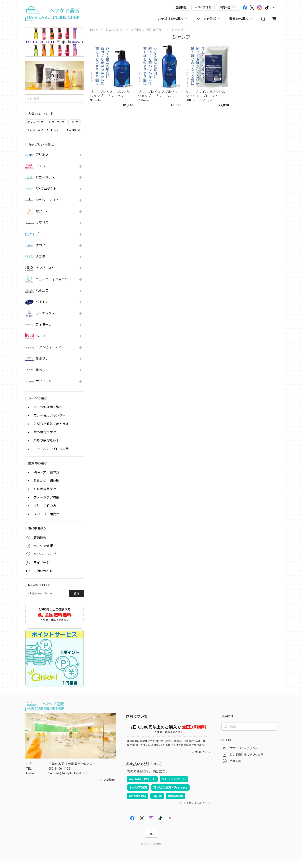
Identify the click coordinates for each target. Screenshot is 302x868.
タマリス (42, 230)
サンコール (44, 389)
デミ (39, 242)
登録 (77, 601)
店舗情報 (181, 7)
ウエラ (40, 174)
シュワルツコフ (47, 208)
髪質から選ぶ (241, 19)
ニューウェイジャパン (52, 287)
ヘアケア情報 (203, 7)
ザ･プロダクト (46, 196)
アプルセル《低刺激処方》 (147, 30)
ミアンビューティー (50, 355)
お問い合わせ (228, 7)
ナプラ (40, 264)
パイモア (42, 310)
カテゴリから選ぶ (173, 19)
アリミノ (42, 162)
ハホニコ (42, 298)
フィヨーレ (44, 332)
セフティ (42, 219)
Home (94, 30)
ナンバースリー (47, 276)
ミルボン (42, 366)
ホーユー (42, 344)
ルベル (40, 378)
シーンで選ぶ (209, 19)
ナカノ (40, 253)
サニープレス (45, 185)
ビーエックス (45, 321)
